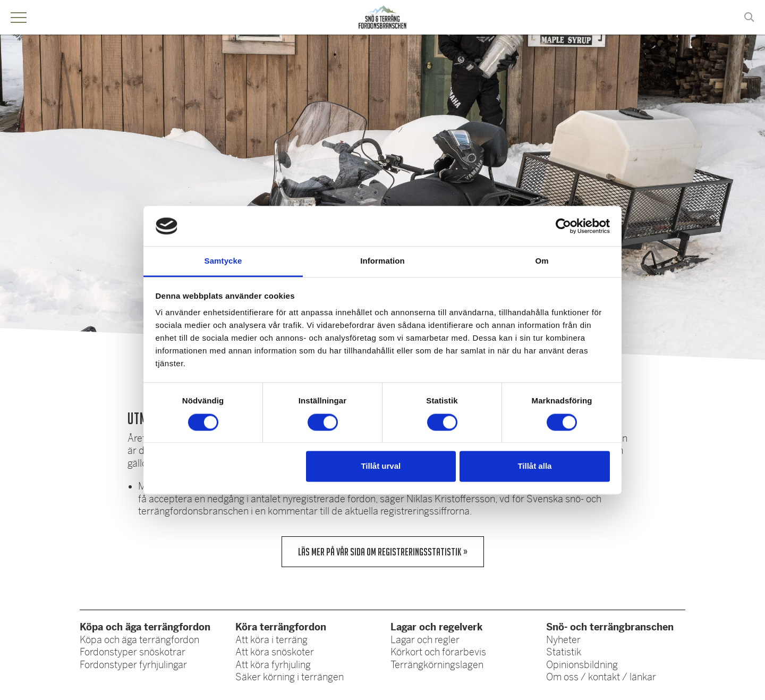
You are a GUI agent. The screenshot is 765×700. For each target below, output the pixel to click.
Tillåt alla (534, 466)
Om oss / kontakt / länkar (601, 677)
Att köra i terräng (271, 640)
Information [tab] (382, 261)
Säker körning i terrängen (290, 677)
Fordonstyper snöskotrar (133, 652)
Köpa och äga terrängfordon (139, 640)
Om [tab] (542, 261)
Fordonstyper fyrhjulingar (133, 665)
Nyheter (563, 640)
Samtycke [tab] (223, 261)
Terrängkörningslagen (437, 665)
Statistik (564, 652)
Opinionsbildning (582, 665)
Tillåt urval (381, 466)
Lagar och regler (425, 640)
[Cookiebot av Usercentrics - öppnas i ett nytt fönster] (563, 226)
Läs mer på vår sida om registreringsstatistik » (383, 552)
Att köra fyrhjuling (273, 665)
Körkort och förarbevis (438, 652)
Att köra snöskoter (275, 652)
